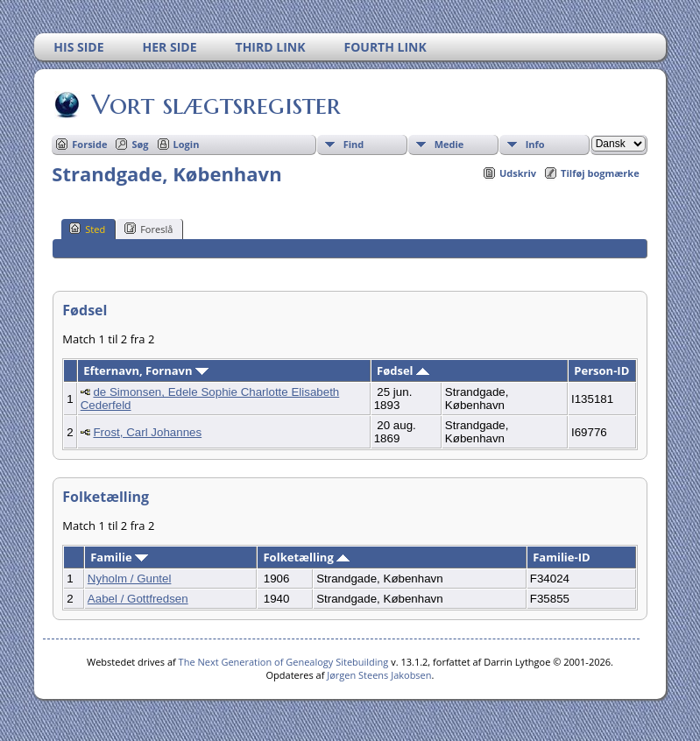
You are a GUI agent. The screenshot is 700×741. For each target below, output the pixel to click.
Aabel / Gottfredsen (138, 599)
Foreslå (148, 229)
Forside (89, 144)
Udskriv (518, 173)
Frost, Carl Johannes (147, 432)
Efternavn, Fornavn (146, 370)
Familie (119, 557)
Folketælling (306, 557)
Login (187, 144)
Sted (87, 229)
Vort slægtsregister (215, 104)
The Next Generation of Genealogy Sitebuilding (284, 662)
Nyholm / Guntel (130, 579)
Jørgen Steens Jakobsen (379, 675)
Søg (140, 144)
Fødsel (403, 370)
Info (535, 144)
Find (354, 144)
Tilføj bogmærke (600, 173)
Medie (449, 144)
